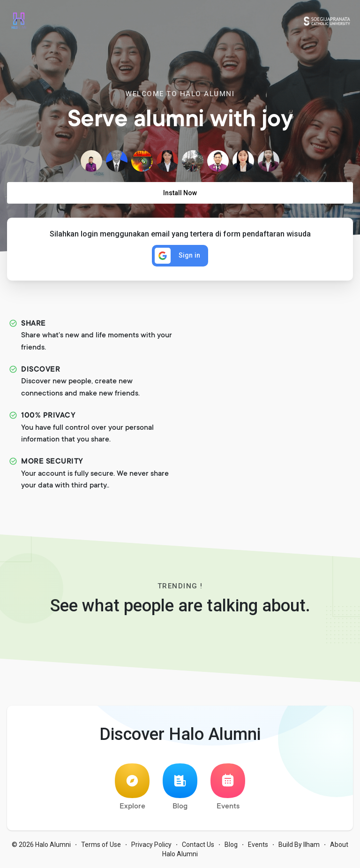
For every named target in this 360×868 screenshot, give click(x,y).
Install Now (180, 193)
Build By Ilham (299, 845)
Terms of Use (101, 845)
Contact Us (198, 845)
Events (228, 787)
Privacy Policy (151, 845)
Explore (132, 787)
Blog (180, 787)
